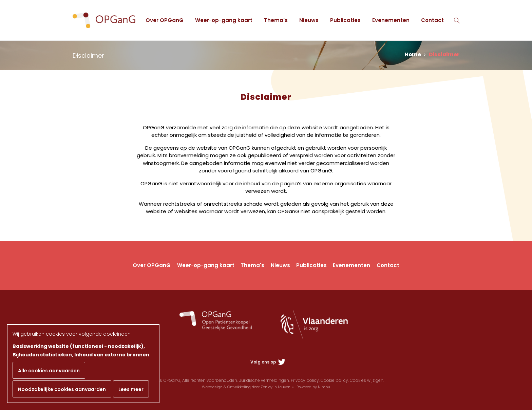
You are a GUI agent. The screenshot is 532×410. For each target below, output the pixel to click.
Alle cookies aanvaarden (49, 371)
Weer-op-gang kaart (224, 20)
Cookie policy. (335, 380)
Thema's (276, 20)
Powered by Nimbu (313, 387)
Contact (432, 20)
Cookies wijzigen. (367, 380)
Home (415, 54)
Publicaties (345, 20)
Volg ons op (268, 362)
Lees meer (131, 389)
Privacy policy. (305, 380)
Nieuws (309, 20)
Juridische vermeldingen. (264, 380)
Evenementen (391, 20)
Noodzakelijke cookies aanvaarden (62, 389)
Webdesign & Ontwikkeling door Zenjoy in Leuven (246, 387)
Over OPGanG (165, 20)
